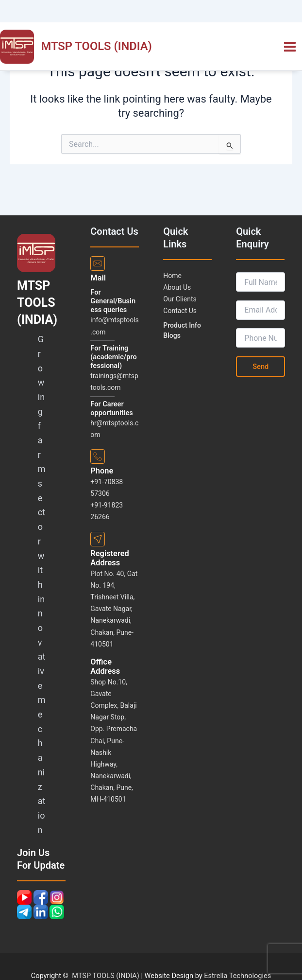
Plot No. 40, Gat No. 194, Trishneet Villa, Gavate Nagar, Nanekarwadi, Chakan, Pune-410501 (114, 609)
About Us (177, 287)
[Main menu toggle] (290, 47)
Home (172, 276)
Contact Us (180, 311)
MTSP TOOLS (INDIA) (97, 46)
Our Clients (180, 299)
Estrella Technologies (237, 976)
